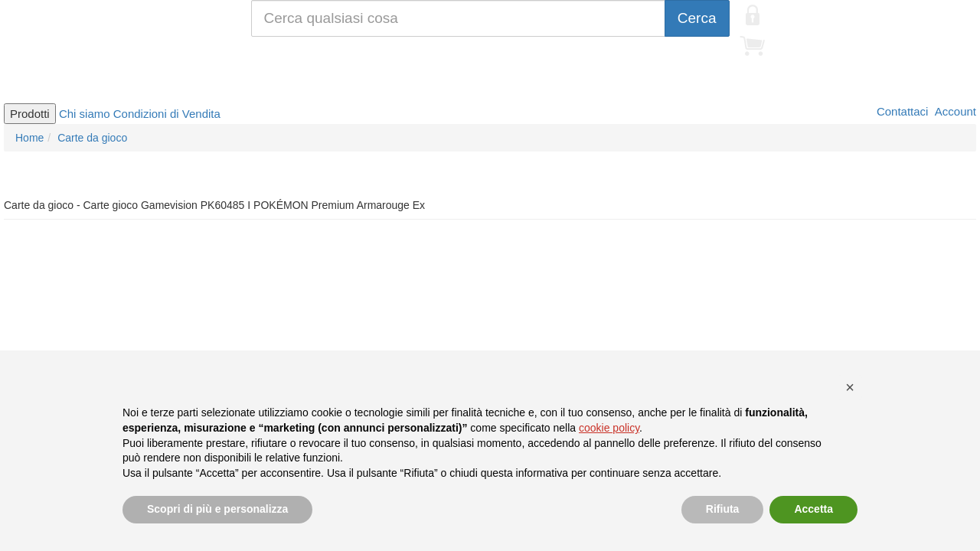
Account (954, 111)
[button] (850, 387)
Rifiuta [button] (723, 509)
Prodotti (30, 114)
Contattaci (901, 111)
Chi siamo (85, 114)
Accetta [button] (813, 509)
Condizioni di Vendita (167, 114)
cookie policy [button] (609, 428)
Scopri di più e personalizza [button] (217, 509)
